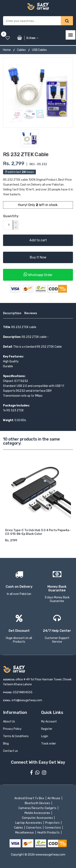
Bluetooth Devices (38, 803)
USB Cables (39, 50)
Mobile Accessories (38, 813)
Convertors (34, 828)
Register (47, 729)
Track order (49, 744)
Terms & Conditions (16, 736)
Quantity (11, 216)
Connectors (53, 828)
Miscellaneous (25, 833)
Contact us (10, 751)
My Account (49, 722)
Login (45, 736)
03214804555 (23, 692)
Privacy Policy (12, 729)
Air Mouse (54, 798)
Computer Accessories (38, 818)
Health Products (49, 833)
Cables (21, 50)
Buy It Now (38, 257)
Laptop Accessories (29, 823)
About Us (9, 722)
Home (7, 50)
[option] (38, 93)
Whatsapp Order (38, 274)
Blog (6, 744)
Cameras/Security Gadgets (38, 808)
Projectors (53, 823)
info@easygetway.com (27, 700)
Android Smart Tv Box (30, 798)
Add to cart (38, 240)
